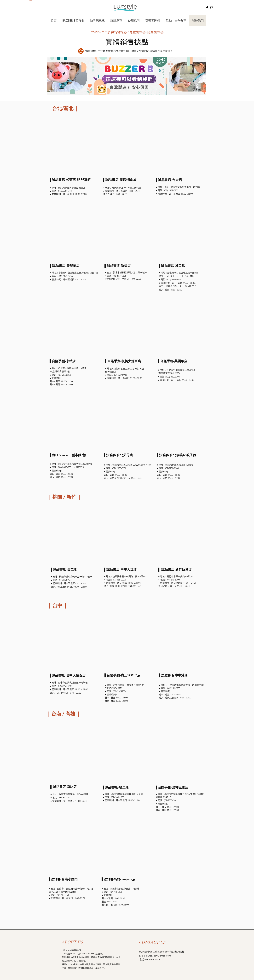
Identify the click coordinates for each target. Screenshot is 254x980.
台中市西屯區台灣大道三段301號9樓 (185, 685)
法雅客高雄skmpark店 (120, 879)
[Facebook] (207, 8)
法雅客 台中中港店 (174, 675)
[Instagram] (212, 8)
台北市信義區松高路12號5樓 (179, 465)
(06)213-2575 (63, 895)
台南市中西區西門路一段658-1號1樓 (75, 889)
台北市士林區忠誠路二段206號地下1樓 (132, 465)
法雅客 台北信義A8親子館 (178, 455)
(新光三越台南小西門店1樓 (62, 892)
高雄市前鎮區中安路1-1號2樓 (125, 889)
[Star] (81, 51)
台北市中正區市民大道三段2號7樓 (75, 464)
